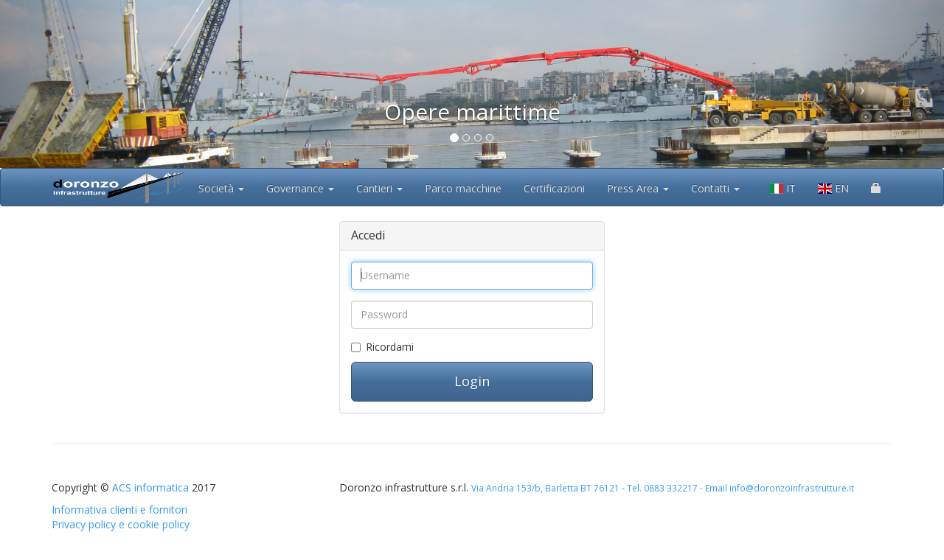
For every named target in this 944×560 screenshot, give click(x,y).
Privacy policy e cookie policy (121, 524)
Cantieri (379, 188)
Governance (300, 188)
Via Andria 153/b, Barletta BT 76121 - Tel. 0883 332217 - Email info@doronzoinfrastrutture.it (663, 488)
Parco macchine (463, 188)
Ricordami (390, 347)
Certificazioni (554, 188)
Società (221, 188)
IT (783, 188)
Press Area (638, 188)
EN (833, 188)
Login (472, 381)
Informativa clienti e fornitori (119, 510)
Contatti (715, 188)
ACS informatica (150, 487)
